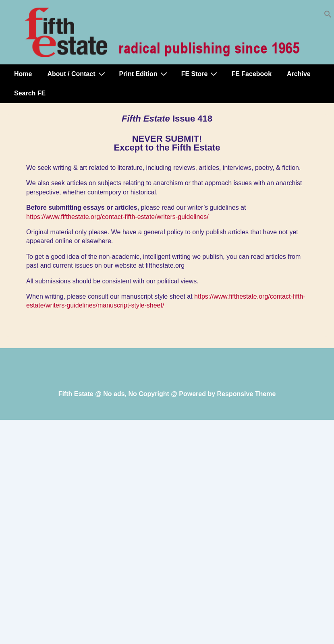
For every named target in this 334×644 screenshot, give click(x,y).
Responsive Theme (247, 394)
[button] (328, 16)
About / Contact (77, 74)
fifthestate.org (165, 265)
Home (23, 74)
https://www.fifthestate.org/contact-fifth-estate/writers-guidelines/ (117, 217)
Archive (299, 74)
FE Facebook (251, 74)
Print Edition (144, 74)
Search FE (30, 93)
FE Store (200, 74)
